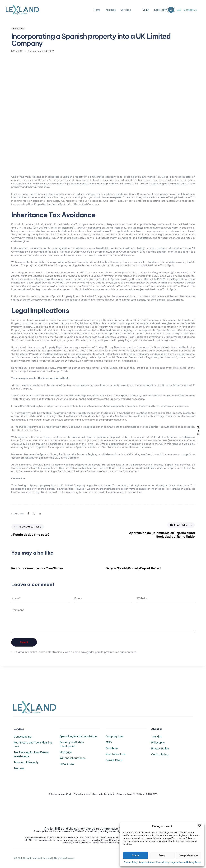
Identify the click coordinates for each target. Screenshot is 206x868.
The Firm (157, 737)
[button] (200, 826)
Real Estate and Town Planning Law (33, 744)
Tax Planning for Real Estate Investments (31, 754)
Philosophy (158, 743)
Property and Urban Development (72, 744)
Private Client (114, 760)
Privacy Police (160, 748)
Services (126, 10)
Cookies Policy (131, 862)
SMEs (109, 742)
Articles (18, 29)
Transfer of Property (26, 762)
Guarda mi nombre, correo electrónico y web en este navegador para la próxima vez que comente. (76, 652)
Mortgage (66, 752)
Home (97, 10)
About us (111, 10)
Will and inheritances (73, 758)
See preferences (189, 855)
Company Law (114, 736)
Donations (112, 748)
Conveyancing (22, 737)
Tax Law (19, 768)
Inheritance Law (115, 754)
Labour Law (67, 764)
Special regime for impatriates (78, 736)
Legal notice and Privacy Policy (154, 862)
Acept (135, 855)
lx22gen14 (17, 51)
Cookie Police (160, 754)
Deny (162, 855)
